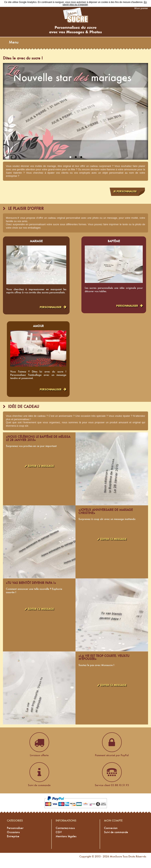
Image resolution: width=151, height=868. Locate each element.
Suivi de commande (116, 832)
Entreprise (13, 836)
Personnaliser (51, 307)
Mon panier (141, 8)
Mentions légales (66, 836)
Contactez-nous (65, 828)
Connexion (111, 828)
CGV (59, 832)
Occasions (13, 832)
